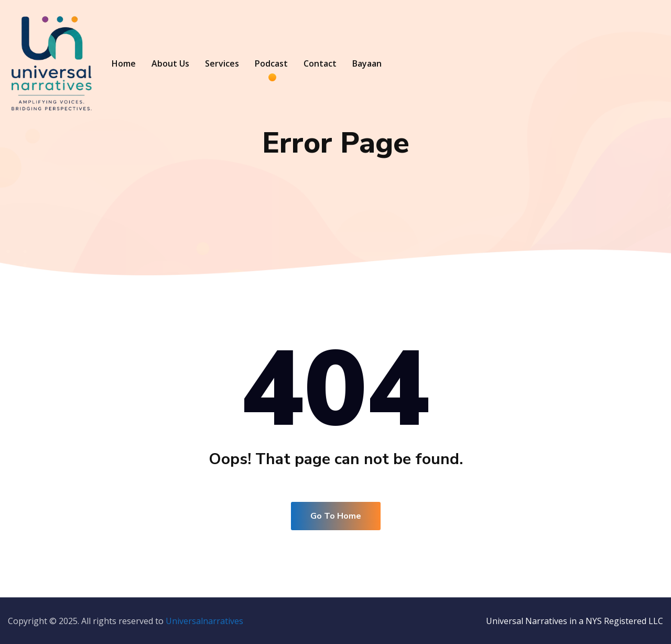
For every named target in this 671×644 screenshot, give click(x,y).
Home (124, 63)
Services (222, 63)
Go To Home (336, 516)
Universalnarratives (204, 621)
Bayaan (367, 63)
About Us (170, 63)
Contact (320, 63)
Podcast (271, 63)
